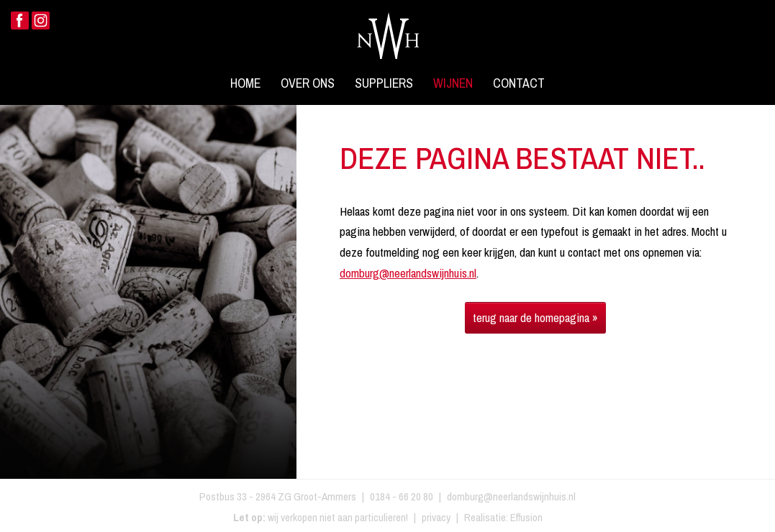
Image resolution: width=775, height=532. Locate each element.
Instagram (41, 20)
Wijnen (453, 83)
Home (245, 83)
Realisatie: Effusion (503, 517)
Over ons (308, 83)
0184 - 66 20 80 (402, 496)
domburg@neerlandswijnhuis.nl (408, 273)
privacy (436, 517)
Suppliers (384, 83)
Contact (519, 83)
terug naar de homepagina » (535, 317)
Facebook (20, 20)
